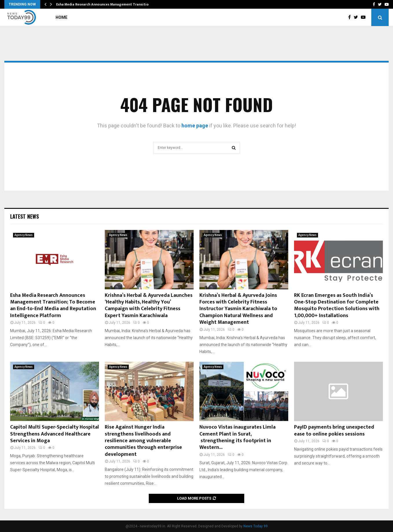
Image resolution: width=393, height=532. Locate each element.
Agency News (24, 235)
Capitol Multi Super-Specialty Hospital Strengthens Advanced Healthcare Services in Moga (55, 434)
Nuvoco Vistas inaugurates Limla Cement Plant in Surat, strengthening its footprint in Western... (237, 437)
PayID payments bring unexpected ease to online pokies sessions (334, 430)
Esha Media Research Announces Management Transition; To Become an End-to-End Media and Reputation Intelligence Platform (53, 306)
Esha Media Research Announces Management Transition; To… (108, 4)
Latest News (24, 216)
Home (61, 17)
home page (195, 126)
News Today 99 (256, 526)
